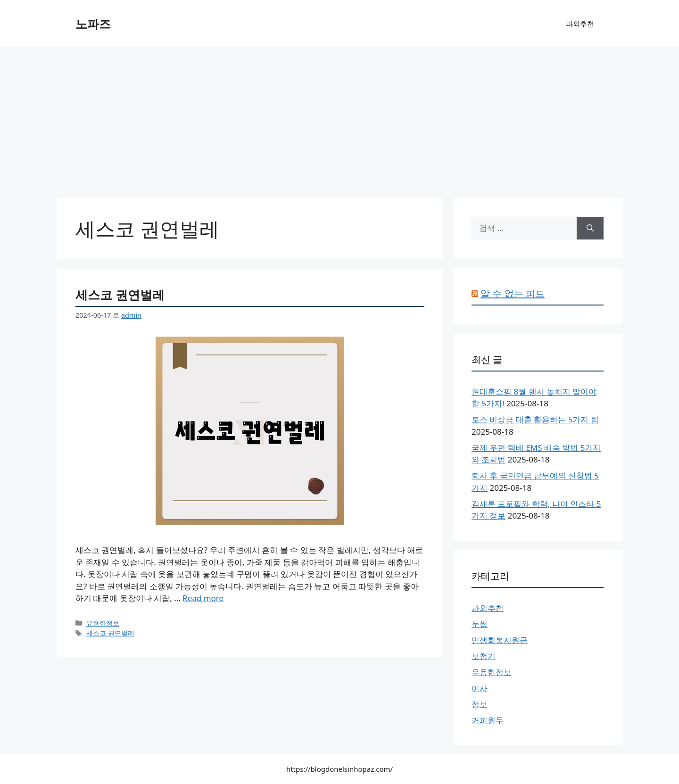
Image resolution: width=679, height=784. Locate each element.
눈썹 (480, 624)
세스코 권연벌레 (120, 295)
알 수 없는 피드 (513, 293)
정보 (480, 704)
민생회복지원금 (500, 640)
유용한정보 (103, 623)
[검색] (590, 228)
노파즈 (93, 24)
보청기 (484, 656)
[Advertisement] (339, 118)
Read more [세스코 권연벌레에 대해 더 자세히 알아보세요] (203, 598)
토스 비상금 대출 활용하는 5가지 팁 (535, 419)
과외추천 (580, 24)
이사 (480, 688)
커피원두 (488, 720)
